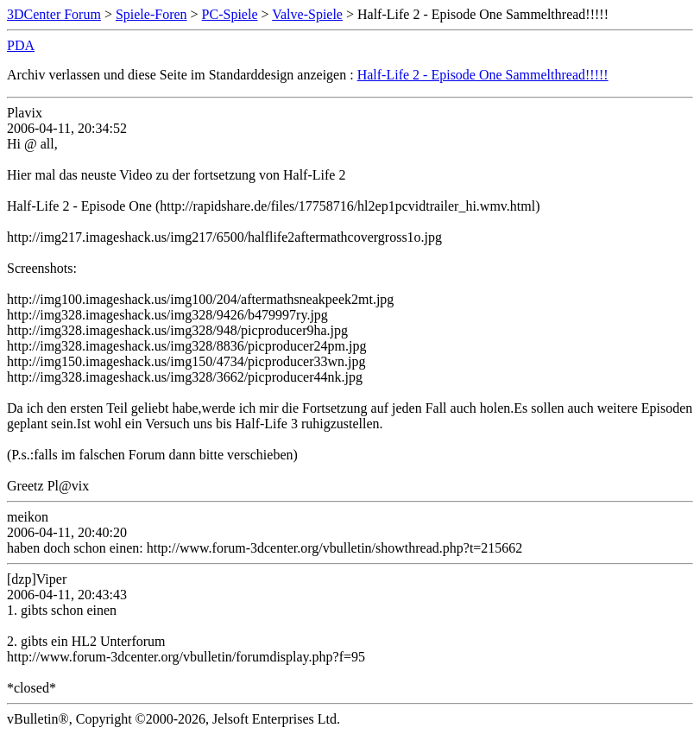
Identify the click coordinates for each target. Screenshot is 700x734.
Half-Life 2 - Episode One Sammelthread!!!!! (483, 75)
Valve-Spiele (307, 14)
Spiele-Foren (151, 14)
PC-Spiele (230, 14)
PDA (21, 45)
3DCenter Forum (54, 14)
